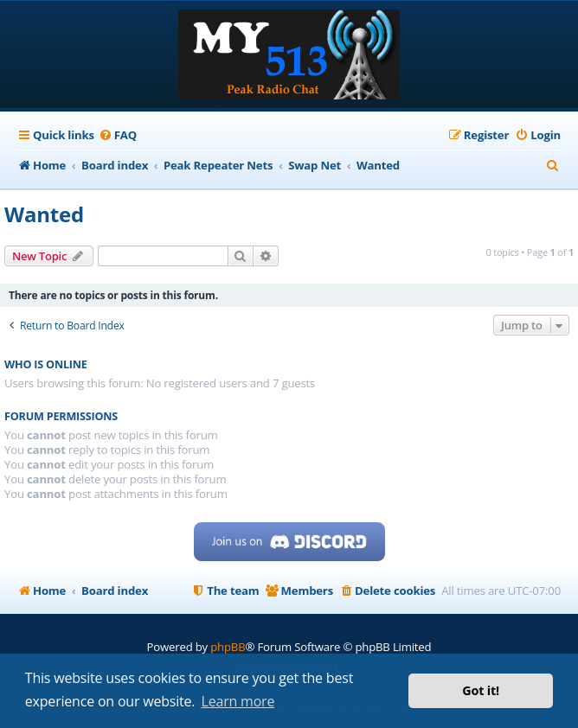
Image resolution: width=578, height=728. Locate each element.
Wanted (44, 214)
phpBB (228, 647)
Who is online (46, 364)
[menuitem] (118, 135)
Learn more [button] (238, 701)
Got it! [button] (481, 690)
